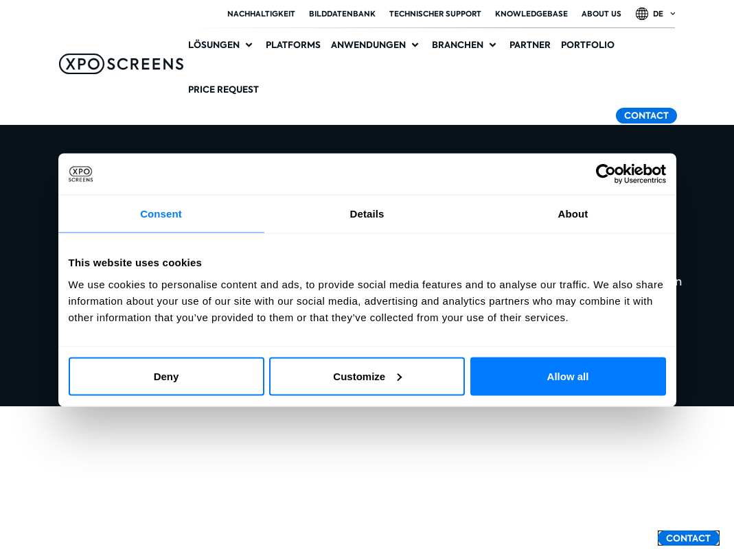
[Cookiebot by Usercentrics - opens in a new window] (606, 174)
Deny (167, 376)
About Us (601, 14)
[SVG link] (121, 64)
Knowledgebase (531, 14)
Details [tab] (367, 214)
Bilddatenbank (342, 14)
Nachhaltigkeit (261, 14)
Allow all (568, 376)
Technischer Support (435, 14)
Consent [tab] (161, 214)
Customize (367, 376)
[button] (222, 45)
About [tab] (573, 214)
